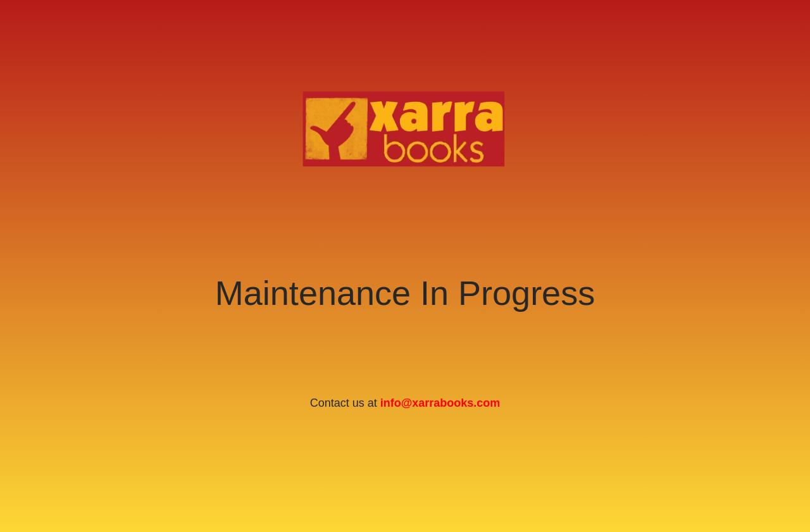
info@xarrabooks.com (440, 403)
